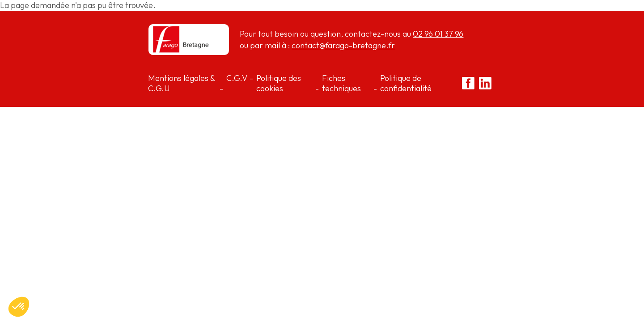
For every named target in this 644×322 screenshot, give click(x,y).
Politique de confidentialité (406, 83)
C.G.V (237, 78)
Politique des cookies (279, 83)
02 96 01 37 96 (438, 34)
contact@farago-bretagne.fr (343, 45)
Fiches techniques (341, 83)
